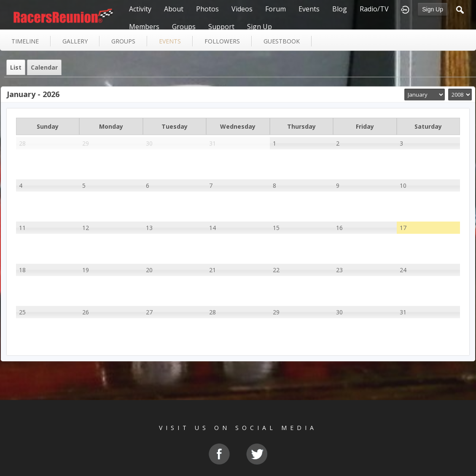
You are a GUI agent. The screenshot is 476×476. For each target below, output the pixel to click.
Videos (242, 9)
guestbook (282, 41)
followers (222, 41)
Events (309, 9)
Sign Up (433, 9)
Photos (207, 9)
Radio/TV (374, 9)
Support (221, 27)
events (170, 41)
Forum (276, 9)
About (174, 9)
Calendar (44, 67)
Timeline (25, 41)
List (16, 67)
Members (144, 27)
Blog (340, 9)
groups (123, 41)
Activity (140, 9)
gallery (75, 41)
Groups (184, 27)
